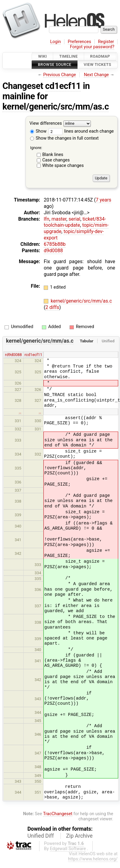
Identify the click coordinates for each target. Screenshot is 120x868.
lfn (46, 219)
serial (75, 219)
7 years (103, 200)
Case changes (56, 160)
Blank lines (53, 155)
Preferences (79, 42)
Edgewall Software (68, 849)
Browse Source (55, 65)
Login (56, 42)
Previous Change (60, 75)
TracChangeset (58, 814)
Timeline (69, 56)
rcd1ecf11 (33, 355)
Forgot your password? (92, 47)
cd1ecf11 (63, 86)
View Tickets (98, 65)
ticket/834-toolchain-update (75, 222)
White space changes (63, 166)
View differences (46, 123)
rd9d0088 (14, 355)
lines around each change (81, 131)
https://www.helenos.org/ (93, 859)
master (59, 219)
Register (106, 42)
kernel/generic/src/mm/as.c (56, 107)
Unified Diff (41, 836)
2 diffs (52, 307)
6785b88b (55, 244)
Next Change (96, 75)
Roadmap (100, 56)
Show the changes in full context (64, 138)
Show (38, 131)
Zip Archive (79, 836)
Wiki (42, 56)
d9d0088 (53, 251)
